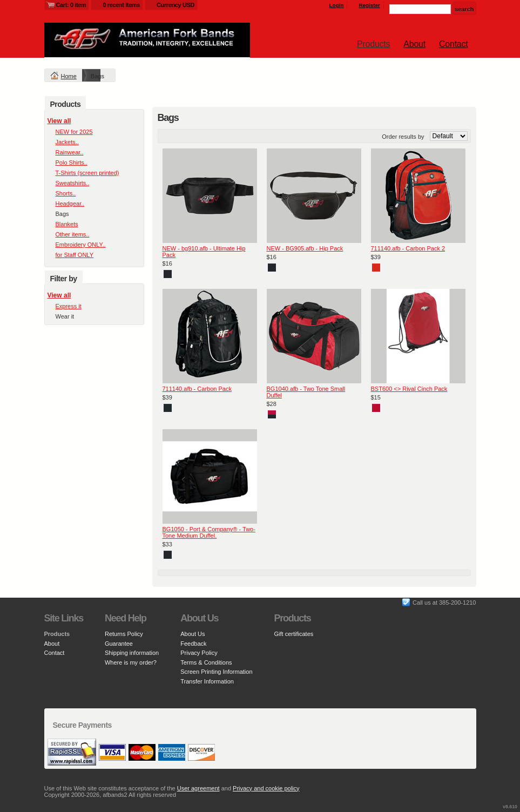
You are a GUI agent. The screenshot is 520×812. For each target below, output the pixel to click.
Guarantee (119, 644)
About (414, 44)
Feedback (193, 644)
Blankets (67, 224)
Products (373, 44)
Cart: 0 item (71, 5)
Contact (453, 44)
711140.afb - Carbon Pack (197, 389)
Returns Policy (124, 634)
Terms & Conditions (206, 662)
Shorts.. (66, 193)
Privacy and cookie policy (266, 788)
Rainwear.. (70, 152)
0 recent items (121, 5)
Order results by (403, 137)
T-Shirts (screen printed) (87, 173)
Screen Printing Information (216, 672)
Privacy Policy (199, 653)
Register (369, 5)
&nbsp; (210, 196)
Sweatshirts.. (73, 183)
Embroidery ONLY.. (81, 245)
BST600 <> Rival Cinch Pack (409, 389)
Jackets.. (67, 142)
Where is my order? (131, 662)
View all (59, 121)
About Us (193, 634)
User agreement (198, 788)
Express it (69, 306)
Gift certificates (294, 634)
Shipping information (132, 653)
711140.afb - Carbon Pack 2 (408, 248)
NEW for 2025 (74, 132)
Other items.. (73, 234)
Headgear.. (70, 204)
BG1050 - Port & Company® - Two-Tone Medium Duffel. (209, 532)
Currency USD (175, 5)
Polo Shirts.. (72, 163)
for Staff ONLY (75, 255)
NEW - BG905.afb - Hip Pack (305, 248)
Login (337, 5)
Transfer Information (207, 681)
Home (69, 76)
